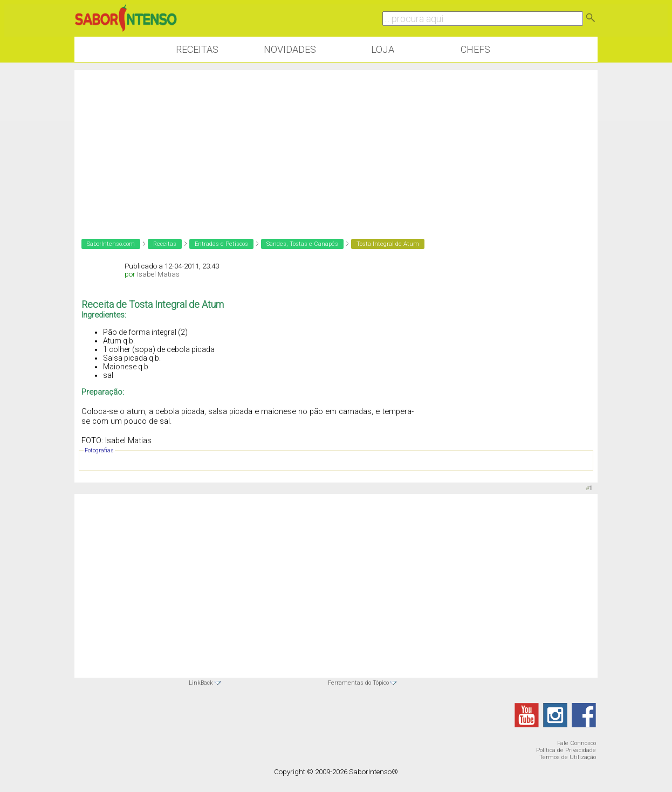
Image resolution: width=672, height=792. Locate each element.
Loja (383, 49)
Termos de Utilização (568, 757)
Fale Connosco (577, 743)
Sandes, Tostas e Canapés (302, 244)
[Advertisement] (336, 146)
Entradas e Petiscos (221, 244)
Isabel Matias (158, 274)
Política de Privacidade (566, 750)
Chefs (475, 49)
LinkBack (201, 683)
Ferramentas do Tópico (358, 683)
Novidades (290, 49)
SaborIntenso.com (111, 244)
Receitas (197, 49)
